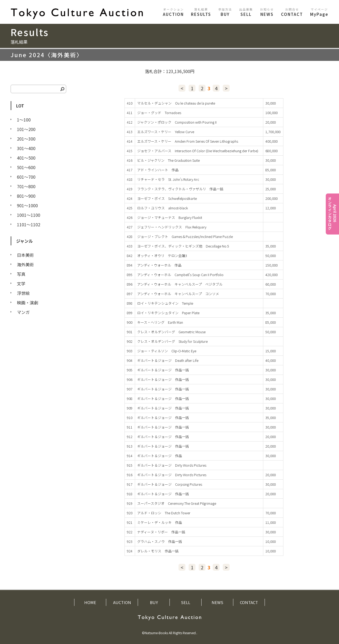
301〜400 (26, 148)
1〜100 (24, 120)
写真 (21, 274)
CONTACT (292, 12)
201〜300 (26, 139)
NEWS (267, 12)
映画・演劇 (28, 303)
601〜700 (26, 177)
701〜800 (26, 186)
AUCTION (173, 12)
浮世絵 (23, 293)
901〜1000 (27, 205)
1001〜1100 (29, 215)
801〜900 (26, 196)
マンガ (23, 312)
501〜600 (26, 167)
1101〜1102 (29, 224)
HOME (90, 602)
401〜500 (26, 158)
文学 (21, 283)
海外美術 (25, 264)
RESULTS (201, 12)
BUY (225, 12)
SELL (246, 12)
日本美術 (25, 255)
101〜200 (26, 129)
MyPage (319, 12)
